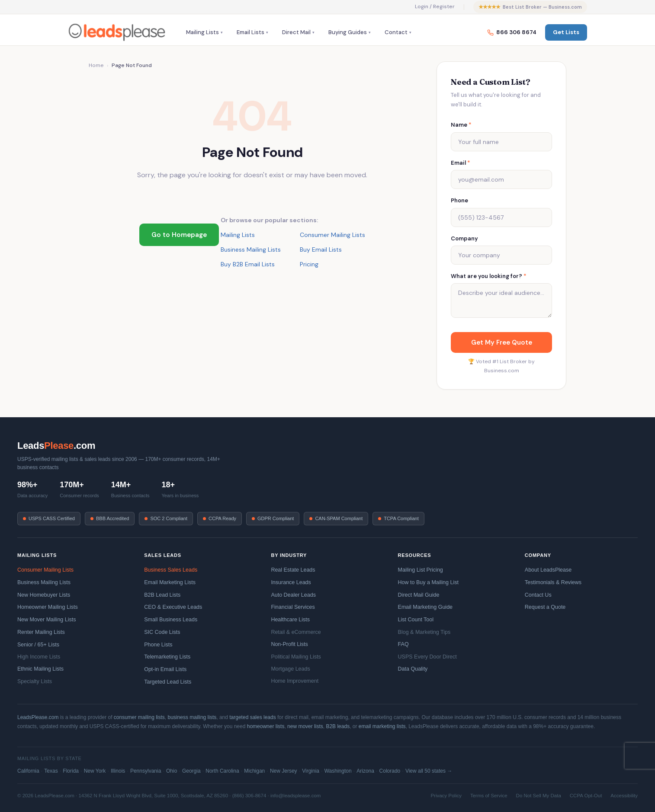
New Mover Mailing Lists (47, 620)
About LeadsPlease (548, 570)
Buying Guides (348, 32)
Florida (71, 771)
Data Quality (413, 669)
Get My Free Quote (502, 342)
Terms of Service (489, 796)
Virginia (311, 771)
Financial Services (293, 607)
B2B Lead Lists (162, 595)
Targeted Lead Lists (168, 682)
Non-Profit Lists (289, 644)
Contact (396, 32)
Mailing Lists (202, 32)
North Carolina (222, 771)
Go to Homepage (179, 235)
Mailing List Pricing (421, 570)
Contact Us (538, 595)
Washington (338, 771)
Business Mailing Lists (251, 249)
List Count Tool (416, 620)
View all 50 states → (429, 771)
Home (96, 65)
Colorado (390, 771)
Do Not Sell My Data (539, 796)
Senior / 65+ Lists (38, 645)
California (28, 771)
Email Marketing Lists (170, 582)
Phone (459, 200)
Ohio (172, 771)
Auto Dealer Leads (293, 595)
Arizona (365, 771)
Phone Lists (158, 645)
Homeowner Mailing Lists (48, 607)
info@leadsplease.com (296, 796)
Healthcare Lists (290, 620)
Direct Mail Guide (419, 595)
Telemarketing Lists (167, 657)
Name (461, 125)
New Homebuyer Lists (44, 595)
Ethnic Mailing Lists (40, 669)
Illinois (118, 771)
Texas (51, 771)
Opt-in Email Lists (165, 669)
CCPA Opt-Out (586, 796)
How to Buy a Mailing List (428, 582)
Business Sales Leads (171, 570)
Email (461, 163)
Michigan (254, 771)
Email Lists (250, 32)
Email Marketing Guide (425, 607)
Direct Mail (296, 32)
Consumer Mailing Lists (332, 235)
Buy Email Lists (321, 249)
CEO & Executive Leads (173, 607)
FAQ (403, 644)
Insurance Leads (291, 582)
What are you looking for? (489, 276)
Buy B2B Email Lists (248, 264)
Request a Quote (545, 607)
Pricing (309, 264)
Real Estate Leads (293, 570)
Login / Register (435, 6)
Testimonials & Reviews (553, 582)
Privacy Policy (446, 796)
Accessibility (624, 796)
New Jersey (284, 771)
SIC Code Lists (162, 632)
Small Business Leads (171, 620)
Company (464, 238)
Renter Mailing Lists (41, 632)
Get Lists (566, 32)
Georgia (191, 771)
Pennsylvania (146, 771)
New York (95, 771)
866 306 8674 (512, 32)
